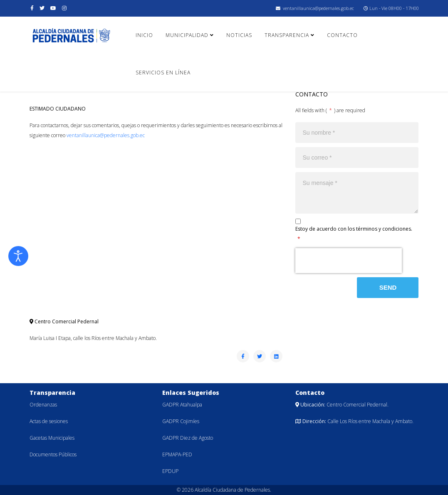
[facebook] (32, 8)
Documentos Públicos (53, 454)
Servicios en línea (163, 73)
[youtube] (53, 8)
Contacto (342, 35)
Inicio (144, 35)
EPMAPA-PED (177, 454)
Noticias (239, 35)
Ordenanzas (43, 405)
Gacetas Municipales (52, 438)
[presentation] (349, 261)
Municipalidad (187, 35)
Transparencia (287, 35)
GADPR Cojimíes (181, 421)
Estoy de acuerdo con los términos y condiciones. (354, 234)
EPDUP (170, 471)
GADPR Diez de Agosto (188, 438)
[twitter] (42, 8)
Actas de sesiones (49, 421)
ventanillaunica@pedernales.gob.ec (318, 8)
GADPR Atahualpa (182, 405)
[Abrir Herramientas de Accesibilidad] (18, 256)
